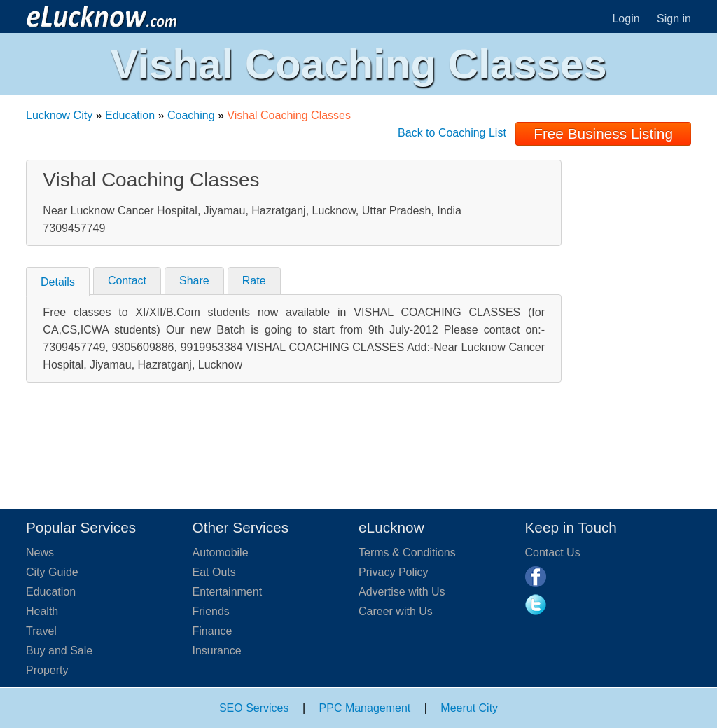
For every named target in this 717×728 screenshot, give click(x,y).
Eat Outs (214, 572)
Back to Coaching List (452, 133)
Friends (211, 611)
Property (47, 670)
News (40, 552)
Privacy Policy (394, 572)
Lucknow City (59, 115)
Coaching (191, 115)
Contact (127, 281)
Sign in (674, 19)
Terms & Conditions (407, 552)
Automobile (221, 552)
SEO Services (254, 708)
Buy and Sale (59, 651)
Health (42, 611)
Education (130, 115)
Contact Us (553, 552)
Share (194, 281)
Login (626, 19)
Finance (213, 631)
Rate (254, 281)
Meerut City (469, 708)
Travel (41, 631)
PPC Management (365, 708)
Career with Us (396, 611)
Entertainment (228, 592)
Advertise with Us (402, 592)
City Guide (52, 572)
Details (58, 282)
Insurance (217, 651)
